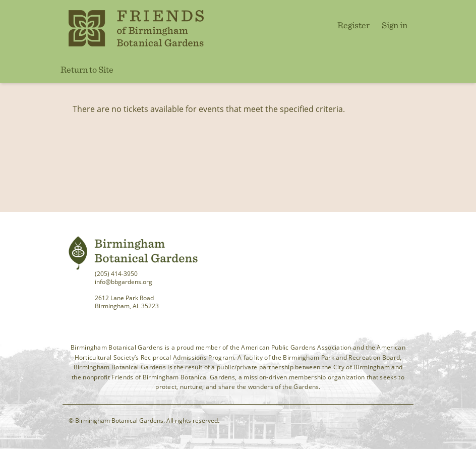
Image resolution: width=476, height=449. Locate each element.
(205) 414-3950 (116, 274)
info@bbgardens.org (124, 282)
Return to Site (87, 69)
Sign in (395, 25)
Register (353, 25)
